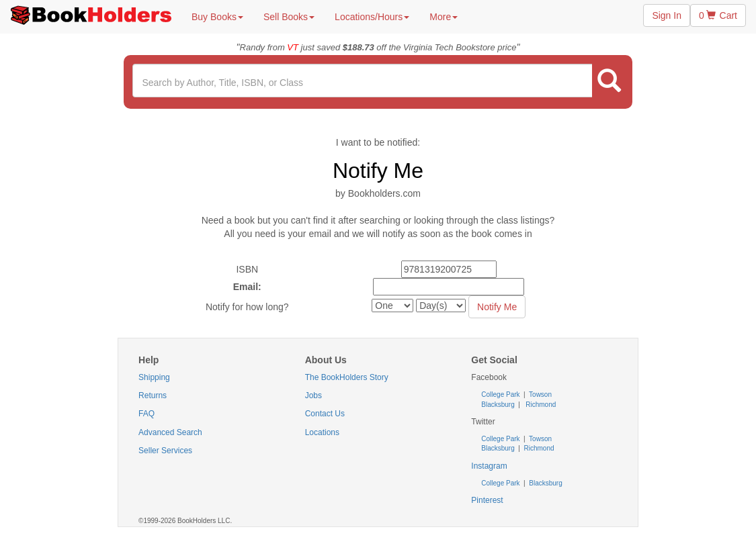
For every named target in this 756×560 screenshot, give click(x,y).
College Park (501, 394)
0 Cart (718, 15)
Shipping (154, 377)
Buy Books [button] (217, 17)
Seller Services (165, 451)
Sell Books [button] (289, 17)
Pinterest (487, 500)
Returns (153, 395)
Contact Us (325, 414)
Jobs (313, 395)
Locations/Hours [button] (372, 17)
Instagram (489, 466)
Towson (539, 394)
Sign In (667, 15)
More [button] (444, 17)
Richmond (540, 405)
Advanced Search (170, 432)
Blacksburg (498, 405)
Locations (322, 432)
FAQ (146, 414)
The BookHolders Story (347, 377)
